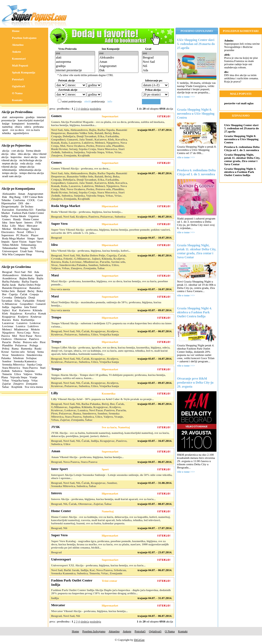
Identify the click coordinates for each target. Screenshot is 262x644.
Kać (14, 310)
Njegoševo (8, 333)
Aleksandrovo (10, 275)
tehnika (6, 133)
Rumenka (27, 348)
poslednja (95, 109)
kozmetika (33, 123)
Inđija (6, 307)
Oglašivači (19, 86)
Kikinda (37, 310)
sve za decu (17, 130)
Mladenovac (21, 329)
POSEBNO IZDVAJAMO (197, 31)
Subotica (17, 371)
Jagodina (16, 307)
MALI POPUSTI (241, 94)
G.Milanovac (10, 304)
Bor (4, 294)
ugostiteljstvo (21, 133)
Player (35, 235)
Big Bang (15, 197)
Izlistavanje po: (154, 80)
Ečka (18, 301)
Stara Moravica (11, 368)
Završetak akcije (68, 90)
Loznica (21, 326)
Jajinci (6, 310)
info (110, 101)
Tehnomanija (29, 245)
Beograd (7, 272)
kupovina (16, 157)
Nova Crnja (24, 333)
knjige (6, 123)
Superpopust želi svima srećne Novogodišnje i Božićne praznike (242, 45)
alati (5, 117)
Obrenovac (20, 339)
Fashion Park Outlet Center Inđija (72, 582)
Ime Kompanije (111, 49)
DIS (21, 203)
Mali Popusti (20, 65)
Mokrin (35, 329)
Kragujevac (9, 317)
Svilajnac (32, 358)
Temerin (7, 374)
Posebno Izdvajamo (24, 38)
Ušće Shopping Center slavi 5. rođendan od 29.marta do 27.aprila (196, 44)
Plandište (7, 345)
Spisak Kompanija (24, 72)
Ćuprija (13, 294)
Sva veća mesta (34, 387)
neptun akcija (10, 163)
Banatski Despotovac (15, 288)
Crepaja (34, 294)
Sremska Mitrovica (13, 364)
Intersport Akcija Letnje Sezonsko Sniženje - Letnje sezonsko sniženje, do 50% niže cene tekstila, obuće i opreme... (112, 476)
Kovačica (30, 313)
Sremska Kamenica (25, 361)
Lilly (13, 226)
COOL (31, 200)
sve (75, 53)
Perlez (17, 342)
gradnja (30, 117)
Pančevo (34, 339)
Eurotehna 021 (25, 210)
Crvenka (7, 297)
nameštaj (7, 127)
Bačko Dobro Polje (29, 285)
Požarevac (21, 345)
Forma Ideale (18, 216)
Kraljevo (23, 317)
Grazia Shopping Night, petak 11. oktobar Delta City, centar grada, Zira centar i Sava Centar (197, 251)
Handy (17, 219)
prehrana (38, 127)
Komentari (19, 59)
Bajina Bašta (27, 278)
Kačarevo (25, 310)
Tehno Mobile (10, 245)
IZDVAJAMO (241, 115)
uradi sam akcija (12, 176)
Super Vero (35, 242)
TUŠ (33, 248)
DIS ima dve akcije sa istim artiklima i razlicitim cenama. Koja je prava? (241, 77)
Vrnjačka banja (20, 380)
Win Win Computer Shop (17, 254)
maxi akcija (31, 157)
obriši (87, 101)
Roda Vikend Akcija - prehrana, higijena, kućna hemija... (87, 212)
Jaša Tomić (30, 307)
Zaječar (7, 384)
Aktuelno (18, 45)
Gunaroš (41, 304)
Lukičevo (33, 326)
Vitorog (40, 251)
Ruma (15, 348)
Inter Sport (16, 222)
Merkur (7, 229)
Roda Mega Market (14, 238)
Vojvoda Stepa (19, 377)
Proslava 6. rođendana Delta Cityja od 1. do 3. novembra (196, 172)
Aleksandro (9, 194)
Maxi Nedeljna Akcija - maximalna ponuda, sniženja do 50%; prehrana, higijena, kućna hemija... (106, 304)
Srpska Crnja (34, 364)
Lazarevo (22, 323)
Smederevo (17, 355)
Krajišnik (17, 387)
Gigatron (34, 216)
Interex (29, 222)
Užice (18, 374)
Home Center (31, 219)
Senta (40, 352)
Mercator (32, 226)
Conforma (19, 200)
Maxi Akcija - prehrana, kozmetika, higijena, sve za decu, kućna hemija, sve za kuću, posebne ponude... (110, 283)
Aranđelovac (10, 278)
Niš (30, 272)
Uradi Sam (26, 251)
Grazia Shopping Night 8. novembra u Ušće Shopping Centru (196, 114)
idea (13, 154)
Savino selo (18, 352)
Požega (34, 345)
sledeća (85, 109)
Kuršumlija (28, 320)
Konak (42, 313)
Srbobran (18, 358)
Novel (20, 232)
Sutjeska (29, 371)
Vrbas (6, 380)
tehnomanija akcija (30, 170)
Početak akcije (67, 80)
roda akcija (27, 163)
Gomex (6, 219)
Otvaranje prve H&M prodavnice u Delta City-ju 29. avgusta (195, 383)
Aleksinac (27, 275)
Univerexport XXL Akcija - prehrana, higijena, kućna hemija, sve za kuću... (98, 565)
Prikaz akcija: (153, 90)
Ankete (17, 52)
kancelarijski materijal (31, 120)
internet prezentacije (75, 70)
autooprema (17, 117)
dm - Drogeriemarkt (16, 205)
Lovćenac (8, 326)
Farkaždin (28, 301)
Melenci (7, 329)
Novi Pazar (26, 336)
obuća (18, 127)
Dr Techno (27, 206)
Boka (40, 291)
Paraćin (7, 342)
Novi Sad (20, 272)
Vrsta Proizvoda (67, 49)
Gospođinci (26, 304)
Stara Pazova (30, 368)
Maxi (21, 226)
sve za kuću (33, 130)
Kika (5, 226)
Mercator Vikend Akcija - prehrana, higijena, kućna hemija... (89, 611)
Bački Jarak (9, 285)
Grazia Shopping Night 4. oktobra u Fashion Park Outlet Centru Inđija (195, 312)
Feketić (41, 301)
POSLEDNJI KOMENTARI (241, 31)
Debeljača (20, 297)
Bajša (40, 278)
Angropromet (35, 194)
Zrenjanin (32, 384)
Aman (21, 194)
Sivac (5, 355)
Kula (16, 320)
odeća (28, 127)
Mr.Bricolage (21, 229)
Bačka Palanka (11, 281)
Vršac (34, 380)
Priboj (6, 348)
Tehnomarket (10, 248)
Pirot (42, 342)
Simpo (31, 238)
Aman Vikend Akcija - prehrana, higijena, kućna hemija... (87, 457)
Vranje (33, 377)
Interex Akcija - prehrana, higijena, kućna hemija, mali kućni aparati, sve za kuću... (103, 499)
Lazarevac (8, 323)
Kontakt (17, 100)
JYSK (39, 222)
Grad (148, 49)
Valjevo (28, 374)
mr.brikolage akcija (31, 160)
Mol (15, 336)
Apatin (39, 275)
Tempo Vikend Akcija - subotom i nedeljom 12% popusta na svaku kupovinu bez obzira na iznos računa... (111, 325)
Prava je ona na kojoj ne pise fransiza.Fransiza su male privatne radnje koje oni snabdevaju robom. (241, 61)
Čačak (24, 294)
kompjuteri (18, 123)
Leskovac (35, 323)
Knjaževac (16, 313)
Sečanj (31, 352)
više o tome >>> (186, 97)
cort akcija (18, 151)
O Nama (17, 93)
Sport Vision (19, 242)
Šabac (6, 387)
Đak (5, 197)
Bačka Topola (30, 281)
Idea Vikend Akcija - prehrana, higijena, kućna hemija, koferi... (91, 251)
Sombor (7, 361)
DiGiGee (139, 640)
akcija (6, 151)
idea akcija (24, 154)
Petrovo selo (30, 342)
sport (5, 130)
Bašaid (21, 291)
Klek (5, 313)
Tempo (24, 248)
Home (16, 31)
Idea (5, 222)
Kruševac (36, 317)
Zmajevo (19, 384)
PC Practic (22, 235)
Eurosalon (8, 210)
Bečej (31, 291)
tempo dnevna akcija (32, 173)
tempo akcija (10, 173)
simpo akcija (27, 167)
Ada (36, 272)
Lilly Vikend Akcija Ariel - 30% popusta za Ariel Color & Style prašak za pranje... (103, 399)
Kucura (6, 320)
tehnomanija (9, 170)
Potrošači (18, 79)
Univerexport (10, 251)
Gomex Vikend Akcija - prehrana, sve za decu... (81, 168)
